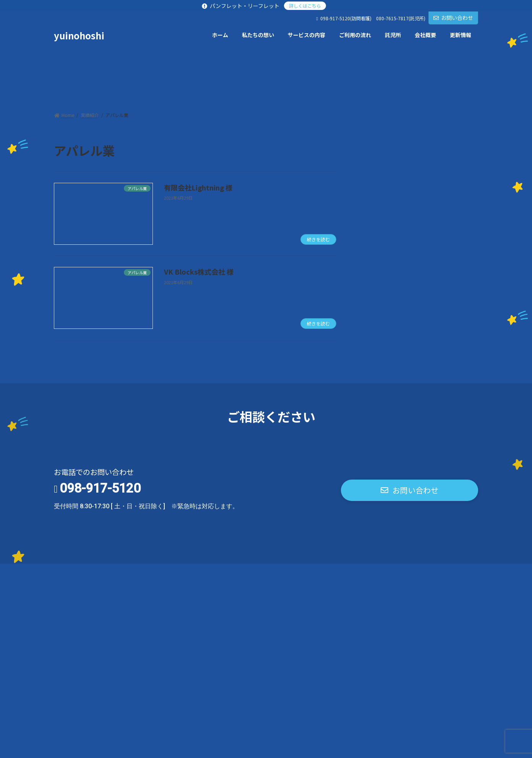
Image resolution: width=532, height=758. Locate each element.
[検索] (469, 151)
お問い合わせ (453, 18)
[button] (410, 490)
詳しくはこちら (305, 6)
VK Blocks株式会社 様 (199, 272)
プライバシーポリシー (89, 572)
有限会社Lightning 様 (198, 187)
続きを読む (318, 239)
